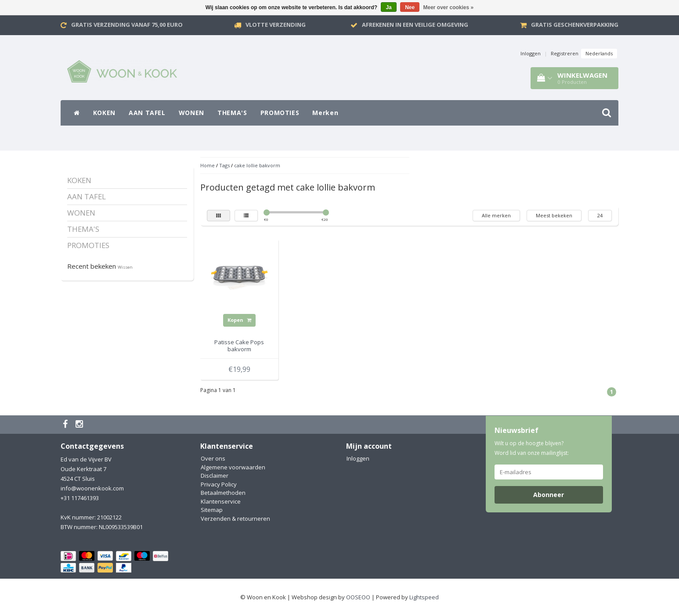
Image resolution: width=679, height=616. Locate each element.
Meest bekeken (554, 215)
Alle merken (496, 215)
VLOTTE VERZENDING (276, 25)
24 (600, 215)
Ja (388, 7)
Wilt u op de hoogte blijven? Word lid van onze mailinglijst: (532, 448)
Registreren (565, 53)
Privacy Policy (219, 484)
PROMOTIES (280, 113)
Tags (224, 165)
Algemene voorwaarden (233, 467)
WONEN (191, 113)
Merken (325, 113)
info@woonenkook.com (92, 488)
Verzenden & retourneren (235, 519)
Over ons (213, 458)
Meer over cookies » (449, 7)
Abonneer (549, 495)
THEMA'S (232, 113)
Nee (410, 7)
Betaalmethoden (223, 493)
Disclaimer (215, 476)
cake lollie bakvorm (257, 165)
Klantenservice (221, 501)
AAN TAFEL (147, 113)
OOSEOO (358, 597)
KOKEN (104, 113)
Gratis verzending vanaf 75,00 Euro (127, 25)
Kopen (239, 320)
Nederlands (599, 53)
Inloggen (531, 53)
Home (208, 165)
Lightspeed (424, 597)
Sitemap (212, 510)
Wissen (125, 267)
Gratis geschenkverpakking (575, 25)
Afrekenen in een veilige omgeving (415, 25)
